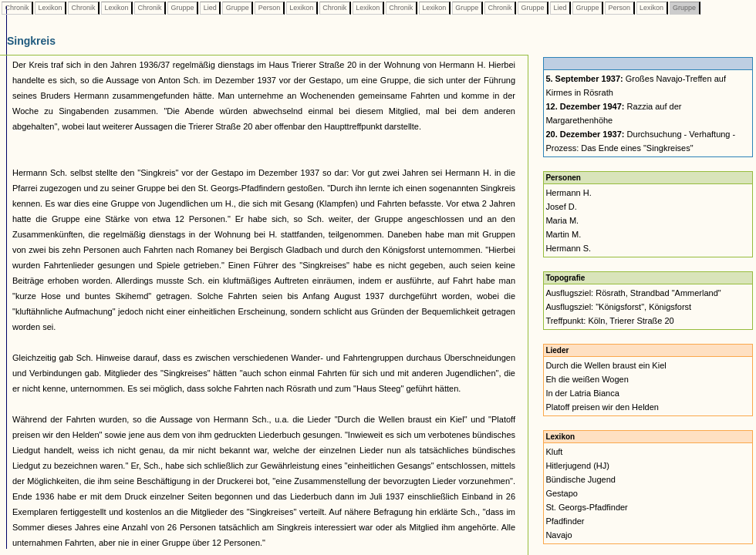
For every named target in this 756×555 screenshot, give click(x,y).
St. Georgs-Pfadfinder (586, 507)
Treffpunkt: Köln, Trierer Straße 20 (609, 321)
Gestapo (562, 493)
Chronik (17, 8)
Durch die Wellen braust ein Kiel (606, 365)
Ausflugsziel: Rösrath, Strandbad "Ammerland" (633, 293)
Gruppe (182, 8)
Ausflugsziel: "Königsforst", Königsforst (618, 307)
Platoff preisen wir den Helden (602, 407)
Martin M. (563, 234)
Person (269, 8)
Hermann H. (568, 193)
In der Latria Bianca (582, 393)
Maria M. (562, 220)
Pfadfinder (565, 521)
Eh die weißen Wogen (587, 379)
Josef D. (561, 207)
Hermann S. (568, 248)
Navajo (559, 535)
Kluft (554, 452)
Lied (210, 8)
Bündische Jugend (580, 479)
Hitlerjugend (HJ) (577, 466)
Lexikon (50, 8)
